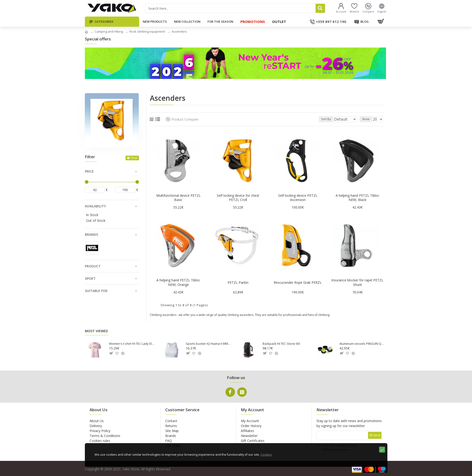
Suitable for (96, 291)
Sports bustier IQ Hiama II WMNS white (209, 344)
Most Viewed (96, 331)
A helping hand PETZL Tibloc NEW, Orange (178, 282)
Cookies (276, 469)
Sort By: (323, 119)
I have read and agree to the (337, 448)
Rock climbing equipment (147, 31)
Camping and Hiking (109, 31)
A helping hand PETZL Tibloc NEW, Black (357, 198)
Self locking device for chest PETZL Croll (238, 198)
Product (93, 266)
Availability (95, 206)
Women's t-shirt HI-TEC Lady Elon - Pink (132, 344)
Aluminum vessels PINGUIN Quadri (363, 344)
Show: (367, 119)
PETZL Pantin (238, 283)
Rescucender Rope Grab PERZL (298, 283)
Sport (90, 278)
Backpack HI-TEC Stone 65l (281, 344)
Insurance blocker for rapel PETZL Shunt (357, 282)
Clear (134, 158)
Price (89, 171)
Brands (91, 234)
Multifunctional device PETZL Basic (178, 198)
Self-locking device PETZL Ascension (298, 198)
